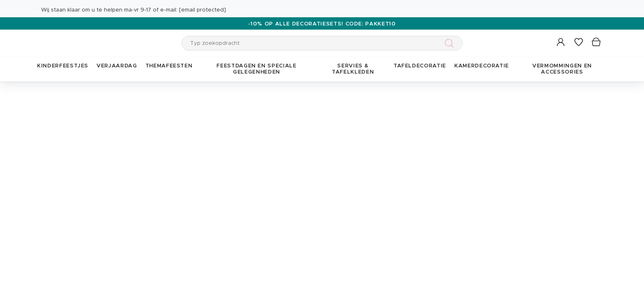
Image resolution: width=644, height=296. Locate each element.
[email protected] (202, 10)
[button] (561, 43)
